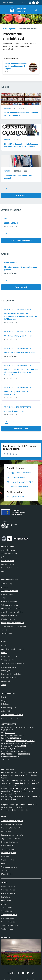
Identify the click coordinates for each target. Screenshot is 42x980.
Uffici (7, 219)
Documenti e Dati (8, 561)
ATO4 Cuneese (7, 908)
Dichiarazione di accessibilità (12, 824)
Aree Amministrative (9, 554)
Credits (4, 863)
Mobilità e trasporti (8, 619)
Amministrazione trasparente (18, 309)
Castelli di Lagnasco (9, 893)
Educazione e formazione (11, 608)
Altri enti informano (9, 667)
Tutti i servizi (21, 287)
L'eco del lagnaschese (9, 678)
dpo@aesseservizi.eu (14, 807)
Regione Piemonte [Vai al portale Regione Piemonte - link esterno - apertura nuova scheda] (8, 3)
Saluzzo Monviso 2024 (10, 925)
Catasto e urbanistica (9, 601)
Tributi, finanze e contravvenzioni (13, 626)
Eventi (4, 697)
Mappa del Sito (7, 874)
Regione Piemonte (8, 886)
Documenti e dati (21, 429)
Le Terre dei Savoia (8, 922)
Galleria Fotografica (9, 708)
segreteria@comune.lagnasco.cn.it (19, 743)
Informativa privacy (9, 853)
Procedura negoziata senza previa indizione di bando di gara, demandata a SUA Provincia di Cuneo (21, 372)
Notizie (4, 646)
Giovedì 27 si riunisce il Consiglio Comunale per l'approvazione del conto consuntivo (21, 145)
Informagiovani (7, 670)
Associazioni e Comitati (10, 718)
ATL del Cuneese (8, 918)
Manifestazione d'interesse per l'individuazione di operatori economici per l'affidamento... (21, 316)
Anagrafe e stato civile (10, 591)
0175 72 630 (10, 733)
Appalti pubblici (7, 594)
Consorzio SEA (7, 900)
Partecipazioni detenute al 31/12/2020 (19, 353)
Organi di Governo (8, 550)
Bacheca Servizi (7, 846)
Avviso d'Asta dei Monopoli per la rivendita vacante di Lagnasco (16, 66)
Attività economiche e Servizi (12, 715)
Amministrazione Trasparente (12, 821)
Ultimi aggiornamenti (9, 867)
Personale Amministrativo (11, 568)
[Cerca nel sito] (36, 10)
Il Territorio (5, 704)
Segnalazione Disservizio (10, 838)
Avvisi (4, 685)
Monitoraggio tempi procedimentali (18, 336)
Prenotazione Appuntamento (12, 835)
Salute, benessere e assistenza (13, 623)
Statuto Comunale (8, 849)
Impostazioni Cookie (9, 860)
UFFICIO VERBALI (11, 223)
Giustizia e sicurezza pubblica (12, 612)
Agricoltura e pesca (8, 584)
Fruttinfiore (5, 897)
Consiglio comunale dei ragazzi (13, 649)
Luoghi (4, 700)
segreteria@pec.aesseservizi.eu (16, 810)
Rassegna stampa (8, 660)
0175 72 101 (9, 730)
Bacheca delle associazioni (11, 674)
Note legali (5, 856)
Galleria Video (6, 711)
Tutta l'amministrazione (21, 240)
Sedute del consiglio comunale (13, 663)
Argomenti (12, 29)
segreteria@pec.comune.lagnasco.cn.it (20, 741)
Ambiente (5, 587)
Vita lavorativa (7, 633)
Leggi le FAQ (6, 831)
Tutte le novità (21, 195)
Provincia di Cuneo (8, 890)
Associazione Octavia (9, 915)
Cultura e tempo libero (10, 605)
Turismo (4, 630)
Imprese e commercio (9, 616)
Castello (4, 653)
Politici (4, 571)
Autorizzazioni (11, 263)
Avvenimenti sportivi (9, 656)
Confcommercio (7, 929)
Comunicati (5, 681)
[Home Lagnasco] (20, 10)
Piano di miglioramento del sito (13, 828)
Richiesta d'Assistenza (10, 842)
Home (5, 29)
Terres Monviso (7, 911)
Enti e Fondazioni (8, 564)
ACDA (4, 904)
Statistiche (5, 870)
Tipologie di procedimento (14, 411)
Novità (7, 108)
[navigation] (4, 10)
